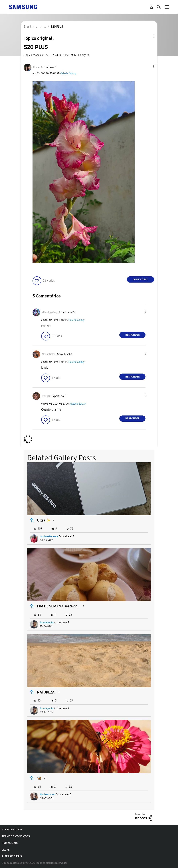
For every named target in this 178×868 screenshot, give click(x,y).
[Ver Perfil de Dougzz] (46, 396)
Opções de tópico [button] (148, 36)
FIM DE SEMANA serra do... (59, 606)
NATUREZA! (46, 692)
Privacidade (10, 843)
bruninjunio (47, 623)
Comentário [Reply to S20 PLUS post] (141, 280)
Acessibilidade (12, 830)
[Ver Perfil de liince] (36, 67)
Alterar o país (12, 856)
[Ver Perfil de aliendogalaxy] (50, 312)
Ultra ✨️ (44, 520)
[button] (148, 67)
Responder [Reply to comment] (133, 335)
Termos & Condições (16, 836)
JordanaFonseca (49, 537)
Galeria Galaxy (68, 73)
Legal (6, 850)
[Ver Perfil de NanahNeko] (48, 354)
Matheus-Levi (48, 795)
